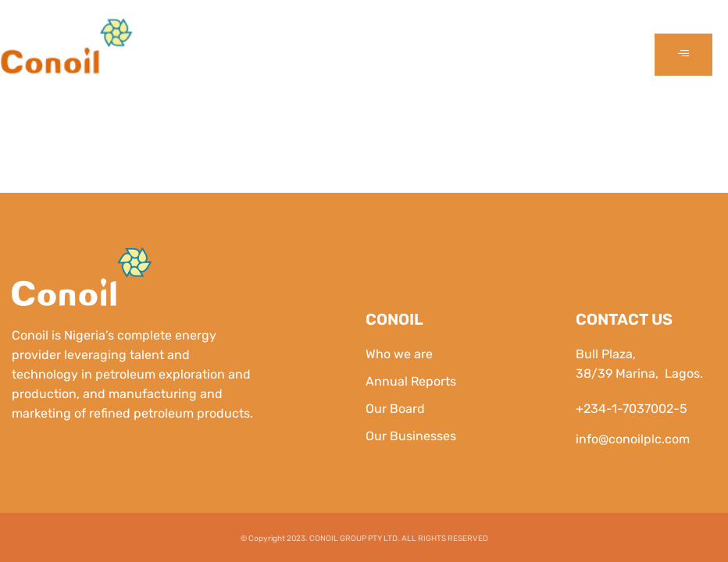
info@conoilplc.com (633, 439)
